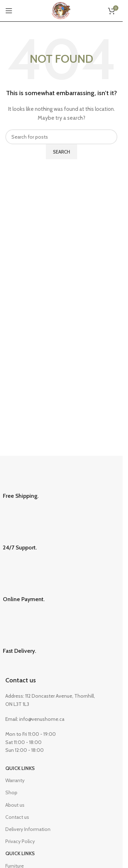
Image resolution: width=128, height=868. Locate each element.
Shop (11, 792)
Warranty (15, 780)
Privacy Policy (20, 841)
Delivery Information (28, 829)
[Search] (61, 137)
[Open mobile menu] (9, 11)
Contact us (21, 680)
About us (15, 805)
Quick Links (20, 768)
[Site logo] (61, 10)
